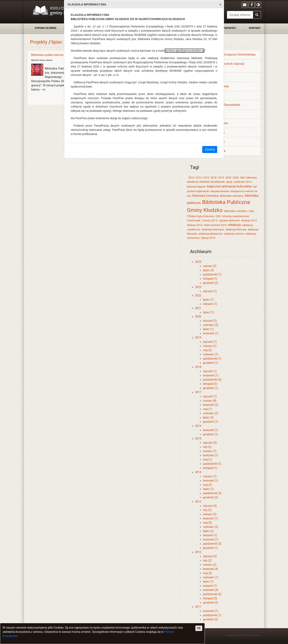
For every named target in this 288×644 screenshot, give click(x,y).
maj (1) (207, 409)
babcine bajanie (196, 187)
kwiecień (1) (210, 430)
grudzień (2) (210, 283)
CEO (218, 216)
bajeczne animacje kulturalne (229, 186)
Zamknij (210, 149)
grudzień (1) (210, 363)
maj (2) (207, 350)
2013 (191, 178)
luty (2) (207, 447)
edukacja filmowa (236, 229)
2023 (198, 287)
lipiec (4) (208, 270)
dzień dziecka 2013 (215, 225)
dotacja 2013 (249, 220)
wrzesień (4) (211, 590)
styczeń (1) (210, 291)
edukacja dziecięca (213, 229)
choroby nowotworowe (236, 216)
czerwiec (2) (211, 325)
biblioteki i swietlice (236, 211)
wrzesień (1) (211, 333)
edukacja (234, 225)
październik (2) (212, 380)
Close (220, 4)
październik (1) (212, 274)
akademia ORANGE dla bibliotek (206, 182)
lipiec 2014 (63, 42)
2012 (198, 552)
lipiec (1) (208, 300)
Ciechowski (194, 220)
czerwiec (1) (211, 354)
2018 (214, 178)
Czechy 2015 (210, 220)
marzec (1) (210, 346)
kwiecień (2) (210, 405)
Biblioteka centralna (232, 196)
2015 (206, 178)
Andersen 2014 (243, 182)
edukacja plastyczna (210, 234)
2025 (236, 178)
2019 (221, 178)
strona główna (45, 28)
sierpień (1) (210, 304)
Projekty (39, 42)
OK (199, 628)
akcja (229, 182)
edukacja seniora (234, 234)
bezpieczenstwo (220, 191)
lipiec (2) (208, 531)
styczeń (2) (210, 321)
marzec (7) (210, 451)
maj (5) (207, 523)
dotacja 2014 (195, 225)
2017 (198, 392)
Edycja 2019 (208, 238)
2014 (199, 178)
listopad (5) (210, 598)
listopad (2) (210, 384)
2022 (198, 295)
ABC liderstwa (248, 178)
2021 (198, 308)
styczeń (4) (210, 506)
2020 (228, 178)
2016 (198, 426)
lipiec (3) (208, 417)
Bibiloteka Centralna (205, 196)
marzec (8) (210, 401)
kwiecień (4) (210, 569)
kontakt (255, 28)
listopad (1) (210, 279)
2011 (198, 607)
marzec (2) (210, 266)
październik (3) (212, 493)
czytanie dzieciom (229, 220)
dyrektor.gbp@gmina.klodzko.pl (185, 51)
